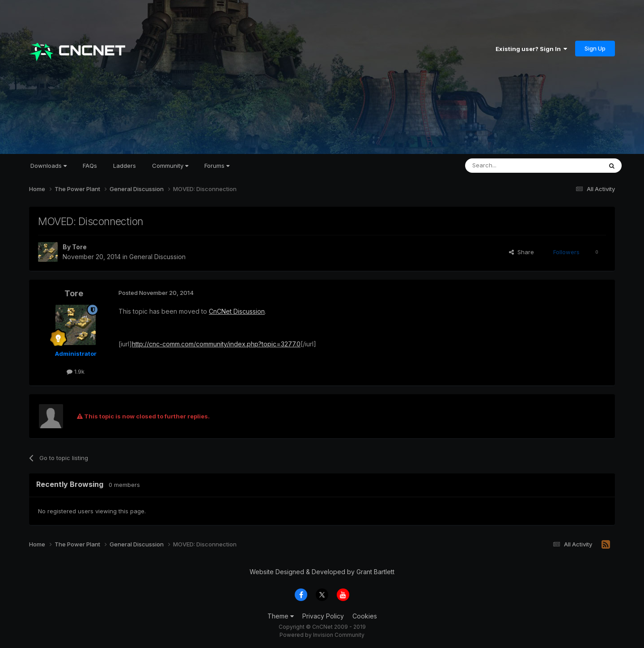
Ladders (125, 166)
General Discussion (157, 257)
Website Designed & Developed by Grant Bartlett (322, 572)
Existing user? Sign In (531, 49)
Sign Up (595, 48)
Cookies (365, 616)
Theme (281, 616)
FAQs (90, 166)
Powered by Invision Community (322, 635)
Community (170, 166)
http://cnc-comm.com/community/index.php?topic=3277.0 (216, 344)
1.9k (76, 371)
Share (521, 252)
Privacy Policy (323, 616)
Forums (217, 166)
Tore (79, 247)
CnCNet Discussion (237, 311)
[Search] (511, 166)
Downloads (49, 166)
